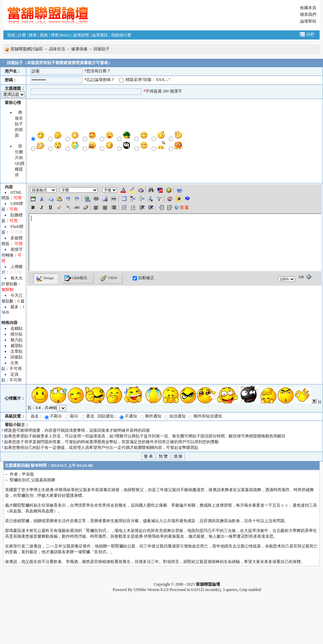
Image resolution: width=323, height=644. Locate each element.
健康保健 (79, 49)
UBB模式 (76, 278)
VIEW (109, 278)
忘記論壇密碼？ (101, 80)
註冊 (22, 35)
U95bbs (140, 590)
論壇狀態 (81, 35)
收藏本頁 (308, 8)
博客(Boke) (60, 35)
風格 (44, 35)
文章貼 (17, 351)
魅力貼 (17, 340)
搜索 (33, 35)
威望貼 (17, 346)
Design (45, 278)
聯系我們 (308, 15)
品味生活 (57, 49)
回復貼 (17, 357)
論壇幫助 (308, 21)
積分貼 (17, 334)
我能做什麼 (121, 35)
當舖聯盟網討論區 (27, 49)
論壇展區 (100, 35)
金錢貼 (17, 328)
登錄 (11, 35)
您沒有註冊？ (99, 71)
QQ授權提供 (20, 169)
